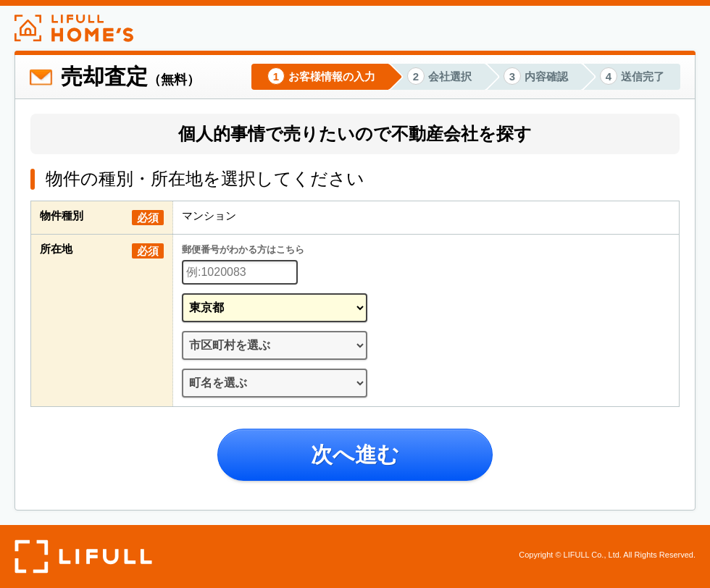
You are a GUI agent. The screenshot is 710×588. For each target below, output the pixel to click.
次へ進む (355, 454)
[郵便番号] (240, 272)
